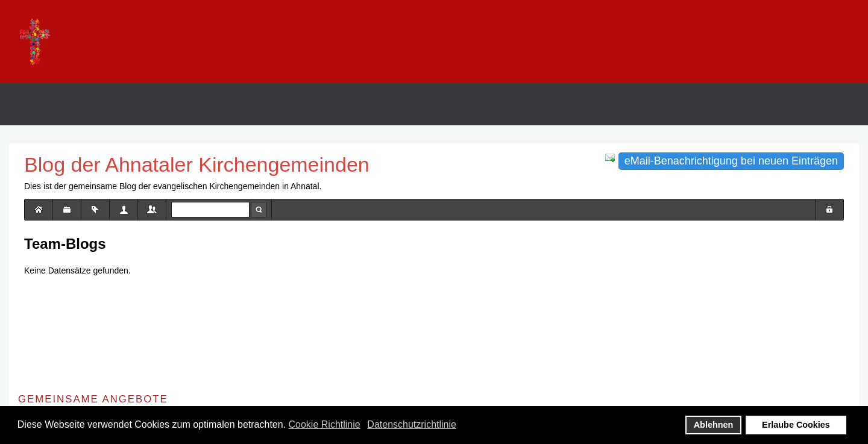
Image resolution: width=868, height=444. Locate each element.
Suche (259, 210)
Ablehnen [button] (714, 425)
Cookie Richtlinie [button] (325, 424)
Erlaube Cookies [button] (796, 425)
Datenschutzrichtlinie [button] (412, 424)
